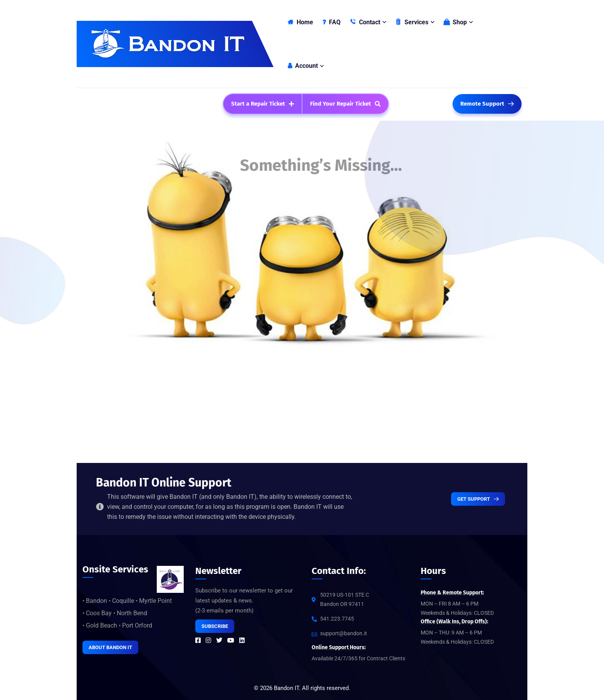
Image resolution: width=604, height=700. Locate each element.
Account (303, 66)
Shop (455, 22)
